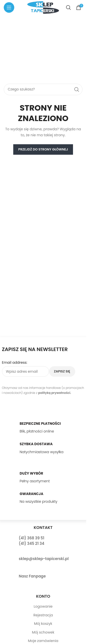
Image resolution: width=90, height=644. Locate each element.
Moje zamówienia (43, 641)
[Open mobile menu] (9, 7)
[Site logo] (43, 7)
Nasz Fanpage (32, 576)
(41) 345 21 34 (31, 543)
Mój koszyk (43, 624)
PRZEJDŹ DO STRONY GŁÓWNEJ (43, 149)
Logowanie (43, 606)
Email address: (15, 363)
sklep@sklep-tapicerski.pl (44, 559)
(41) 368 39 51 (31, 538)
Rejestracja (43, 615)
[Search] (68, 7)
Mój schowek (43, 632)
